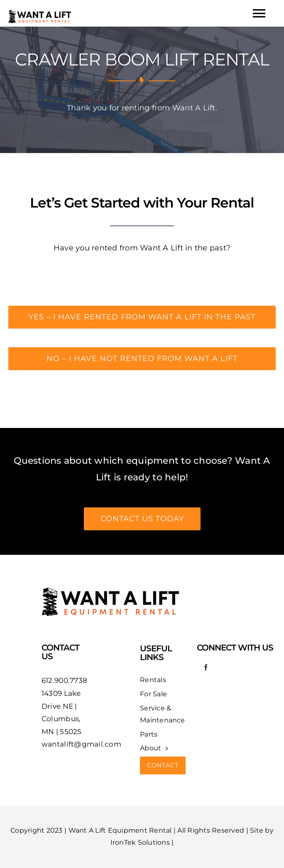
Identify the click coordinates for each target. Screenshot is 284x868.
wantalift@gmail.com (81, 744)
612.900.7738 (64, 680)
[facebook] (206, 667)
